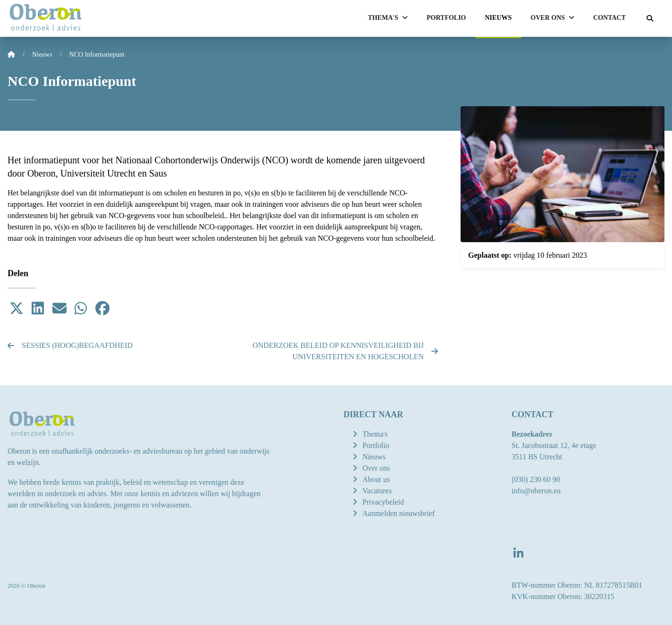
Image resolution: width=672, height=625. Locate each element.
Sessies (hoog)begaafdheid (70, 345)
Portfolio (446, 18)
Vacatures (377, 491)
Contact (609, 18)
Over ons (376, 468)
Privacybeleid (383, 502)
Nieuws (499, 18)
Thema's (375, 434)
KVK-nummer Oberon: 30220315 (563, 596)
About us (376, 479)
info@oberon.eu (536, 491)
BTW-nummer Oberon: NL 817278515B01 (577, 585)
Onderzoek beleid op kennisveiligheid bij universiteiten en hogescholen (345, 351)
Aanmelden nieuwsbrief (399, 513)
